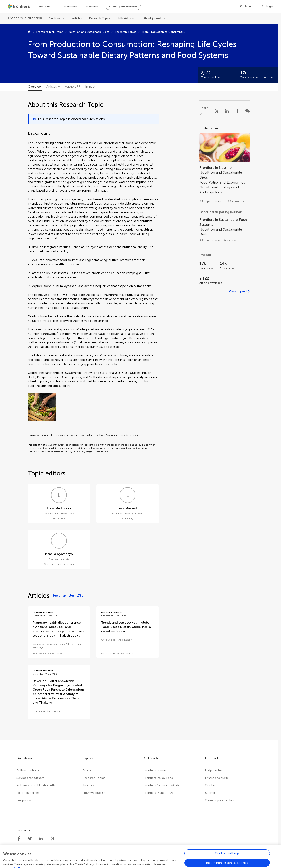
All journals (70, 7)
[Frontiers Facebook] (19, 839)
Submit (210, 793)
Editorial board (127, 18)
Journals (88, 785)
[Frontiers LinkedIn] (41, 839)
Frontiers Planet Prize (159, 793)
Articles (77, 18)
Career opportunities (220, 800)
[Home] (29, 32)
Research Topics (100, 18)
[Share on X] (217, 111)
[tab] (35, 87)
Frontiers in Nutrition (50, 32)
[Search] (247, 7)
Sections (55, 18)
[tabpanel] (139, 415)
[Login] (267, 7)
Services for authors (30, 778)
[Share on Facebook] (237, 111)
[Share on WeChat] (247, 111)
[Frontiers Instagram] (52, 839)
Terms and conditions (126, 865)
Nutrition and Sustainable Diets (89, 32)
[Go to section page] (225, 166)
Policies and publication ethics (38, 785)
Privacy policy (97, 865)
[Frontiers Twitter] (30, 839)
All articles (91, 7)
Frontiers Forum (155, 770)
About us (44, 7)
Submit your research (123, 7)
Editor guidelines (28, 793)
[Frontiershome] (19, 7)
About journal (152, 18)
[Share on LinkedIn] (227, 111)
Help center (214, 770)
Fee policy (24, 800)
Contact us (213, 785)
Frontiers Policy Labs (158, 778)
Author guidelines (29, 770)
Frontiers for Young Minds (162, 785)
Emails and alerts (217, 778)
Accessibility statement (161, 865)
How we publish (94, 793)
